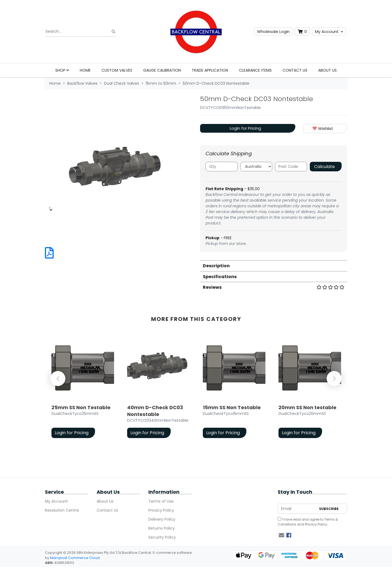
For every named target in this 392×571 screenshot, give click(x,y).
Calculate (324, 167)
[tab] (274, 265)
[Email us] (281, 535)
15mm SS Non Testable (232, 407)
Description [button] (216, 266)
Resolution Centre (62, 510)
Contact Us (295, 70)
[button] (325, 129)
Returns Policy (162, 528)
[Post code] (291, 167)
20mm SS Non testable (307, 407)
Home (85, 70)
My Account (327, 31)
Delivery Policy (162, 519)
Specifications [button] (220, 277)
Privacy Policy (161, 510)
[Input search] (81, 32)
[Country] (256, 167)
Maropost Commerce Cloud (75, 558)
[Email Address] (297, 509)
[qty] (222, 167)
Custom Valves (117, 70)
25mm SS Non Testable (81, 407)
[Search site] (114, 32)
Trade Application (210, 70)
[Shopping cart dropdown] (302, 32)
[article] (83, 388)
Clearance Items (255, 70)
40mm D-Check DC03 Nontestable (155, 411)
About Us (327, 70)
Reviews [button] (274, 287)
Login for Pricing (245, 128)
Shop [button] (62, 70)
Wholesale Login (273, 31)
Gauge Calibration (162, 70)
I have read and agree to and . (308, 522)
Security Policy (162, 537)
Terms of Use (161, 501)
